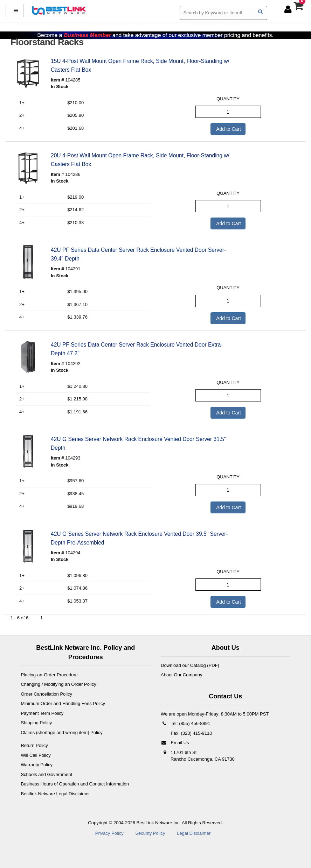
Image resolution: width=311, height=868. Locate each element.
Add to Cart (228, 129)
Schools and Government (46, 774)
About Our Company (182, 675)
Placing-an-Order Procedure (49, 675)
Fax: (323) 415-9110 (191, 733)
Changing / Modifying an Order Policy (58, 684)
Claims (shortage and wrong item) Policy (61, 732)
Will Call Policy (36, 755)
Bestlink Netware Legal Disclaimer (55, 794)
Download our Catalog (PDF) (190, 665)
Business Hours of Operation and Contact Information (75, 784)
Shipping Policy (36, 723)
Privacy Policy (109, 833)
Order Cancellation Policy (46, 694)
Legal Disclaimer (194, 833)
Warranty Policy (37, 765)
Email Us (175, 743)
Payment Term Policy (42, 713)
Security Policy (150, 833)
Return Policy (34, 745)
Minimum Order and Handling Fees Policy (63, 703)
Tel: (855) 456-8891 (185, 723)
